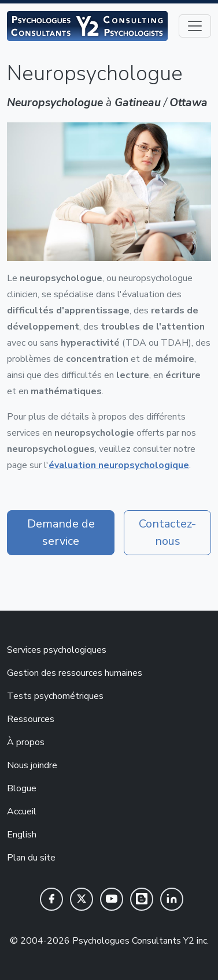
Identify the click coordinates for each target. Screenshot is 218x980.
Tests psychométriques (55, 696)
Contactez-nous (167, 532)
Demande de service (61, 532)
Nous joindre (32, 765)
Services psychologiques (57, 650)
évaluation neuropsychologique (119, 465)
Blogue (22, 788)
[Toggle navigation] (195, 26)
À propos (26, 742)
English (22, 835)
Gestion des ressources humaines (75, 673)
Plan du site (31, 858)
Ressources (31, 719)
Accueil (22, 811)
